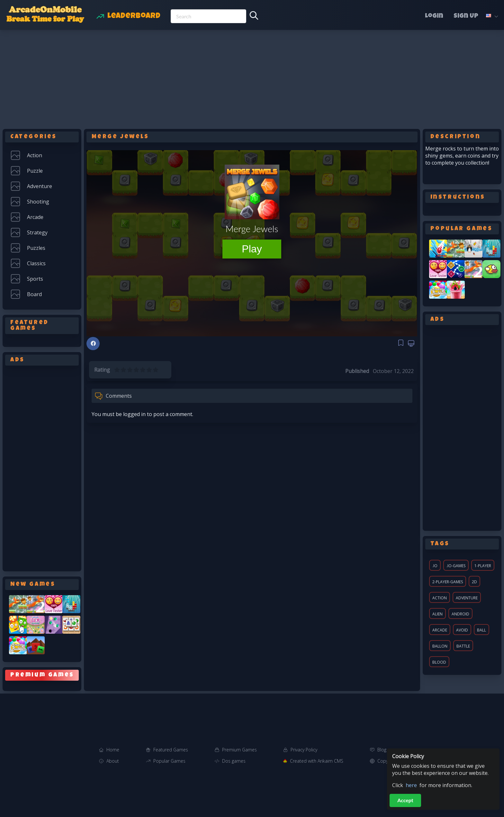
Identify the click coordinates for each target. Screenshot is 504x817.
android (460, 614)
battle (463, 646)
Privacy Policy (304, 750)
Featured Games (171, 750)
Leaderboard (134, 16)
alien (437, 614)
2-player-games (448, 582)
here (411, 785)
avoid (462, 630)
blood (439, 662)
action (440, 598)
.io (435, 566)
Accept (405, 800)
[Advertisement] (252, 78)
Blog (382, 750)
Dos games (234, 761)
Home (113, 750)
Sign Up (466, 16)
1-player (483, 566)
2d (474, 582)
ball (482, 630)
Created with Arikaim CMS (317, 761)
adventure (467, 598)
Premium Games (239, 750)
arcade (440, 630)
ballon (440, 646)
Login (434, 16)
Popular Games (169, 761)
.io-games (456, 566)
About (113, 761)
